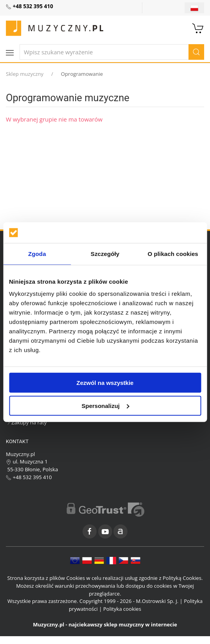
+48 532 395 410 (29, 477)
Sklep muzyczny (25, 74)
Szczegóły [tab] (105, 253)
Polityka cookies (122, 609)
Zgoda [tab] (37, 253)
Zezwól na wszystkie (105, 383)
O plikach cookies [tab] (173, 253)
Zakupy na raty (26, 422)
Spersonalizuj (105, 405)
